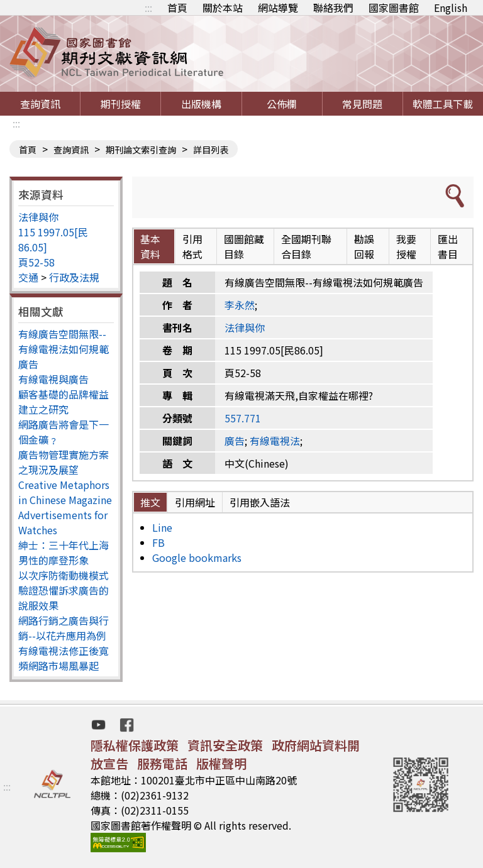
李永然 (240, 305)
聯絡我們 (333, 8)
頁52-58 (36, 262)
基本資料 (150, 246)
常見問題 (362, 104)
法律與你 (38, 217)
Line (162, 527)
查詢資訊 (40, 104)
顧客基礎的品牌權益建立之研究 (64, 402)
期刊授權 (121, 104)
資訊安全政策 (225, 745)
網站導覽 (278, 8)
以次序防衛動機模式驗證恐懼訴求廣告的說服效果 (64, 590)
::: (148, 8)
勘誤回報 (364, 246)
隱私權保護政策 (135, 745)
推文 (150, 502)
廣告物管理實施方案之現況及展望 (64, 462)
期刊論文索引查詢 (141, 150)
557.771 (243, 418)
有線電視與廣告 (53, 379)
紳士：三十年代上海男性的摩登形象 (64, 552)
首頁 (177, 8)
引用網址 (195, 502)
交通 (28, 277)
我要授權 (406, 246)
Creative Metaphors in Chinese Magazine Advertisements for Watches (65, 507)
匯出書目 (448, 246)
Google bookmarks (197, 558)
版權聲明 (221, 763)
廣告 (235, 441)
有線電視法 (275, 441)
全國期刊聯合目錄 (306, 246)
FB (158, 542)
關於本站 (223, 8)
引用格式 (192, 246)
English (451, 8)
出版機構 (201, 104)
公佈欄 (282, 104)
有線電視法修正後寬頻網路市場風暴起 (64, 658)
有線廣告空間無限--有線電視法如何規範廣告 (64, 349)
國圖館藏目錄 (244, 246)
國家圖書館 (394, 8)
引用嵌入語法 (260, 502)
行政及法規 (74, 277)
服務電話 (162, 763)
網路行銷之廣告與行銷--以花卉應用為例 (64, 628)
